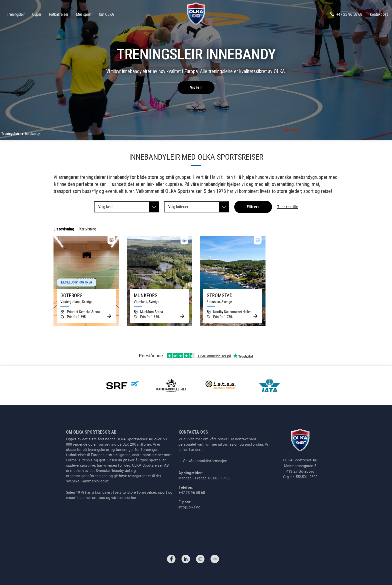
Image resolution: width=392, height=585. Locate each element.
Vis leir (196, 87)
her (133, 498)
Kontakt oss (379, 14)
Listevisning (64, 229)
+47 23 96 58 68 (346, 14)
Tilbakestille (287, 207)
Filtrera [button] (253, 207)
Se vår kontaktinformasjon (203, 461)
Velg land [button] (129, 207)
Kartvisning (88, 229)
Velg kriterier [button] (199, 207)
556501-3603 (307, 477)
